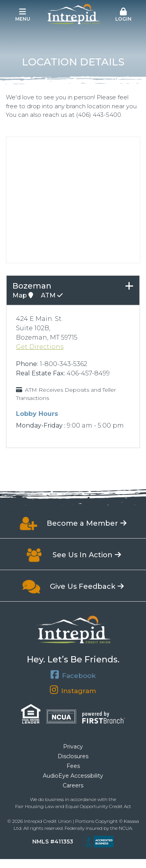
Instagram (79, 691)
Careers (73, 785)
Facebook (79, 675)
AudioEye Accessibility (73, 776)
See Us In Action (83, 555)
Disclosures (73, 756)
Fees (73, 766)
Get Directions (40, 347)
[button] (123, 15)
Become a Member (82, 523)
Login (123, 15)
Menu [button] (23, 15)
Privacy (73, 747)
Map (23, 296)
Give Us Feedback (83, 586)
